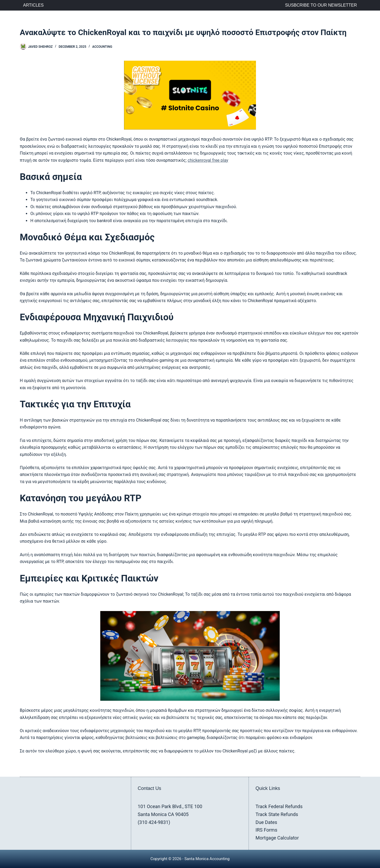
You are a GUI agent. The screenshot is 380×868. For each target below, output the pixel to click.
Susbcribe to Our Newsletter (321, 5)
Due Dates (266, 822)
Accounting (102, 47)
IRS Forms (266, 830)
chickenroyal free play (208, 160)
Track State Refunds (277, 814)
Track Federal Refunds (279, 806)
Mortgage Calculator (277, 838)
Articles (34, 5)
